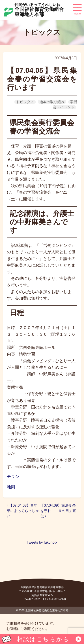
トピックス (25, 102)
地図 (11, 487)
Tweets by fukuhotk (42, 542)
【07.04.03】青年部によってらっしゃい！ (23, 511)
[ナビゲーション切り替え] (77, 9)
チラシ (13, 477)
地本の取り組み (52, 102)
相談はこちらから (43, 639)
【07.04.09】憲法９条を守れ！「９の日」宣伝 (58, 511)
